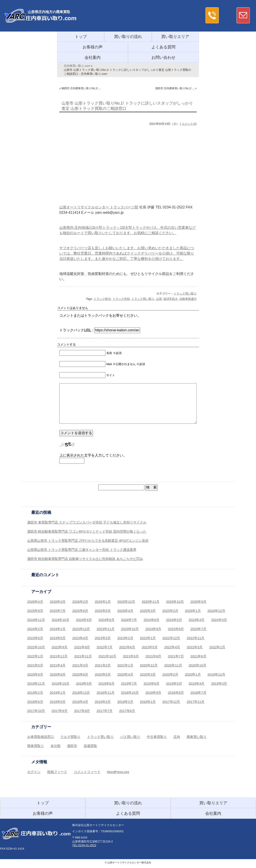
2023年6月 (35, 638)
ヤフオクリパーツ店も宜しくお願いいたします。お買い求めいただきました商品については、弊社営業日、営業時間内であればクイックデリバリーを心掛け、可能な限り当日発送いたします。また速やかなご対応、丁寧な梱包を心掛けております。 (127, 253)
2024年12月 (216, 611)
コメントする (66, 344)
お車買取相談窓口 (41, 737)
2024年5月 (174, 620)
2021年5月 (35, 665)
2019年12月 (216, 674)
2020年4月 (125, 674)
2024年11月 (36, 620)
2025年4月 (125, 611)
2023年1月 (148, 638)
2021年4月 (58, 665)
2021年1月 (125, 665)
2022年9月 (60, 647)
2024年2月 (35, 629)
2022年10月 (36, 647)
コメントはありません (73, 308)
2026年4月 (35, 602)
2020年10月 (198, 665)
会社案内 (93, 57)
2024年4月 (197, 620)
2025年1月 (193, 611)
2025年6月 (80, 611)
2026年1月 (103, 602)
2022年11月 (196, 638)
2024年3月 (219, 620)
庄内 (177, 737)
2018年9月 (153, 693)
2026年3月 (58, 602)
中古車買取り (157, 737)
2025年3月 (148, 611)
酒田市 (72, 746)
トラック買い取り (185, 294)
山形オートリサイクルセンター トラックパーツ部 (99, 207)
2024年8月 (107, 620)
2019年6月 (151, 683)
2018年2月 (125, 702)
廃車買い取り (197, 737)
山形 (159, 299)
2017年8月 (82, 711)
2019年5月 (174, 683)
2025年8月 (35, 611)
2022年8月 (82, 647)
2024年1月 (58, 629)
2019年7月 (129, 683)
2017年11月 (196, 702)
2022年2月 (217, 647)
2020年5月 (103, 674)
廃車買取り (36, 746)
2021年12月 (59, 656)
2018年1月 (148, 702)
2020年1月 (193, 674)
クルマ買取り (70, 737)
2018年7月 (198, 693)
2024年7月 (129, 620)
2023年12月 (81, 629)
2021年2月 (103, 665)
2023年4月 (80, 638)
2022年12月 (171, 638)
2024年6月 (151, 620)
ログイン (34, 772)
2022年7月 (105, 647)
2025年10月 (175, 602)
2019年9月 (84, 683)
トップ (81, 37)
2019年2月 (35, 693)
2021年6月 (198, 656)
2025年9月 (198, 602)
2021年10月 (107, 656)
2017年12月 (171, 702)
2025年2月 (170, 611)
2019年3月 (219, 683)
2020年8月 (58, 674)
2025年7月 (58, 611)
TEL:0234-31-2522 (84, 845)
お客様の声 (93, 47)
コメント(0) (189, 124)
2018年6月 (35, 702)
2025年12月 (126, 602)
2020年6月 (80, 674)
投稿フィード (57, 772)
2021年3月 (80, 665)
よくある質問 (163, 47)
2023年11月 (106, 629)
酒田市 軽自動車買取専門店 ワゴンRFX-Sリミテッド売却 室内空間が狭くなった (87, 531)
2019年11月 (36, 683)
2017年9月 (60, 711)
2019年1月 (58, 693)
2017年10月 (36, 711)
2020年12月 (149, 665)
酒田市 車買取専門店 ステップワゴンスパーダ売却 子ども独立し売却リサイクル (87, 522)
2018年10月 (130, 693)
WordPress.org (118, 772)
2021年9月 (131, 656)
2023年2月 (125, 638)
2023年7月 (198, 629)
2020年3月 (148, 674)
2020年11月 (173, 665)
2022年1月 (35, 656)
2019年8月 (107, 683)
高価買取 (90, 746)
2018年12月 (81, 693)
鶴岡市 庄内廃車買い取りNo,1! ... (81, 88)
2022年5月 (150, 647)
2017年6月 (127, 711)
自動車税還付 (188, 299)
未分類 (55, 746)
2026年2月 (80, 602)
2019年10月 (60, 683)
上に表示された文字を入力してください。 (93, 455)
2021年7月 (176, 656)
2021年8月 (153, 656)
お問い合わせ (163, 57)
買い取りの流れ (128, 37)
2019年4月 (197, 683)
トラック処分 (102, 299)
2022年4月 (172, 647)
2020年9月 (35, 674)
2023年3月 (103, 638)
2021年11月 (83, 656)
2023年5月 (58, 638)
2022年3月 (195, 647)
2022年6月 (127, 647)
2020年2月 (170, 674)
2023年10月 (130, 629)
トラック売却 (121, 299)
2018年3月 (103, 702)
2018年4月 (80, 702)
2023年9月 (153, 629)
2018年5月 (58, 702)
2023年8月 (176, 629)
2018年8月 (176, 693)
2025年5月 (103, 611)
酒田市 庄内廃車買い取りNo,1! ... (175, 88)
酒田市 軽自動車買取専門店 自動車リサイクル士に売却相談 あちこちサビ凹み (85, 559)
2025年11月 (151, 602)
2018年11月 (106, 693)
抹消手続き (171, 299)
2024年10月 (60, 620)
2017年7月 (105, 711)
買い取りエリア (175, 37)
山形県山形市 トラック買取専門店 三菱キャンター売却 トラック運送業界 (82, 550)
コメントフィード (87, 772)
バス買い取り (130, 737)
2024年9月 (84, 620)
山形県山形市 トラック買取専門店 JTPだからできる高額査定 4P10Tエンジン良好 (88, 541)
